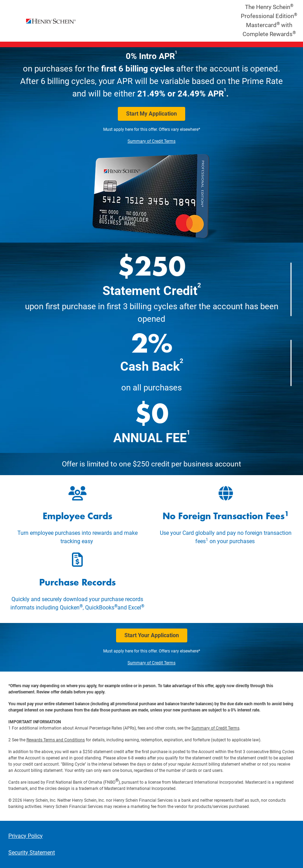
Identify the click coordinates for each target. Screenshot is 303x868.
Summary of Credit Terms (151, 141)
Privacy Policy (26, 836)
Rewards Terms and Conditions (56, 740)
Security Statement (32, 853)
